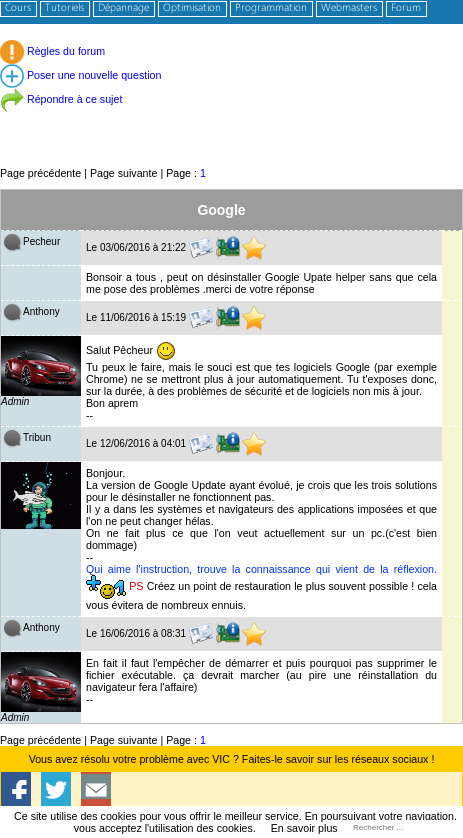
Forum (406, 8)
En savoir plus (304, 828)
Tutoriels (64, 8)
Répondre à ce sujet (61, 99)
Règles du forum (52, 51)
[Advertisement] (231, 119)
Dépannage (123, 8)
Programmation (271, 8)
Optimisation (192, 8)
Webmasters (349, 8)
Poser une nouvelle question (80, 75)
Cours (18, 8)
